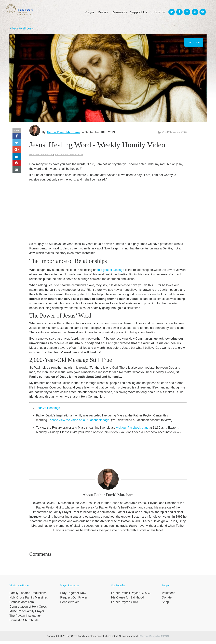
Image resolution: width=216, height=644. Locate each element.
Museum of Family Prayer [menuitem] (27, 614)
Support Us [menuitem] (139, 12)
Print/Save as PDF (172, 132)
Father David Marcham (66, 132)
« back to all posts (22, 28)
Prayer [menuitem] (89, 12)
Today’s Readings (48, 410)
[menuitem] (171, 9)
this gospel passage (111, 273)
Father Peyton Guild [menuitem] (125, 605)
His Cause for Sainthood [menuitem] (127, 600)
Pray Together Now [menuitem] (73, 596)
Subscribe (194, 42)
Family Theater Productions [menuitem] (28, 596)
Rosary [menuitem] (103, 12)
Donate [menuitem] (167, 600)
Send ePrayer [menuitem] (70, 605)
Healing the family (41, 157)
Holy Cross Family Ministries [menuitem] (29, 600)
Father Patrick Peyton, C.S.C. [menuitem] (131, 596)
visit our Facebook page (132, 430)
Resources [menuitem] (119, 12)
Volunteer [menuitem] (168, 596)
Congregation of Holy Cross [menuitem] (28, 609)
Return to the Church (69, 157)
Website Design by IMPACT (155, 639)
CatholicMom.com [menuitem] (22, 605)
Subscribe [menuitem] (158, 12)
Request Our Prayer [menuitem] (74, 600)
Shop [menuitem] (165, 605)
